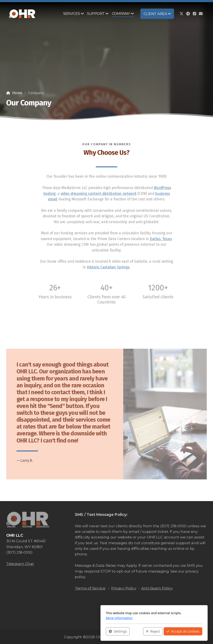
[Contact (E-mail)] (201, 14)
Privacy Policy (124, 588)
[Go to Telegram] (188, 14)
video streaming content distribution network (99, 194)
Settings (70, 631)
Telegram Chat (20, 564)
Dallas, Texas (161, 239)
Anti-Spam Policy (157, 588)
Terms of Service (90, 588)
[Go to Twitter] (181, 14)
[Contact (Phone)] (194, 14)
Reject (105, 631)
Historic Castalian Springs (108, 267)
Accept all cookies (135, 631)
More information (72, 618)
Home (17, 93)
